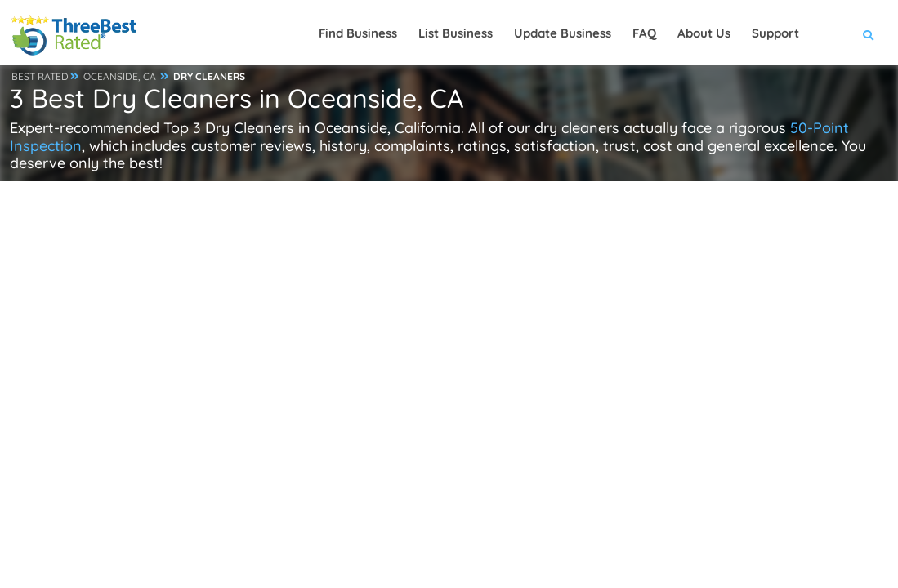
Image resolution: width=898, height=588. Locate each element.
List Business (456, 33)
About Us (704, 33)
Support (775, 33)
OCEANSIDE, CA (120, 76)
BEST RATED (40, 76)
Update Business (563, 33)
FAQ (644, 33)
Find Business (358, 33)
